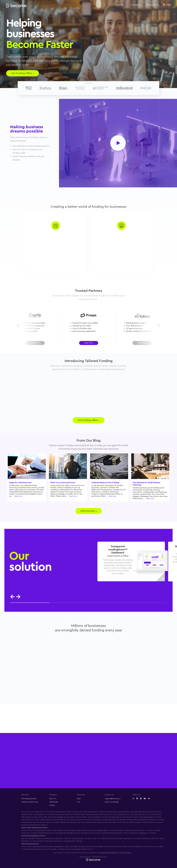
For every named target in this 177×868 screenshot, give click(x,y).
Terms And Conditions (109, 853)
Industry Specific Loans (30, 802)
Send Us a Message (112, 802)
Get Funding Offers (23, 73)
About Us (53, 799)
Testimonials (54, 802)
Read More (89, 343)
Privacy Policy (126, 853)
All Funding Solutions (29, 799)
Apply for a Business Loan (20, 483)
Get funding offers (89, 420)
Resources (152, 5)
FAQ (78, 802)
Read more (18, 496)
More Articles (89, 511)
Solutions (120, 5)
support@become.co (113, 799)
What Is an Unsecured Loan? (63, 483)
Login (168, 5)
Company (136, 5)
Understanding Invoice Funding (105, 483)
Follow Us (136, 795)
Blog (79, 799)
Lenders (52, 805)
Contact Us (109, 795)
